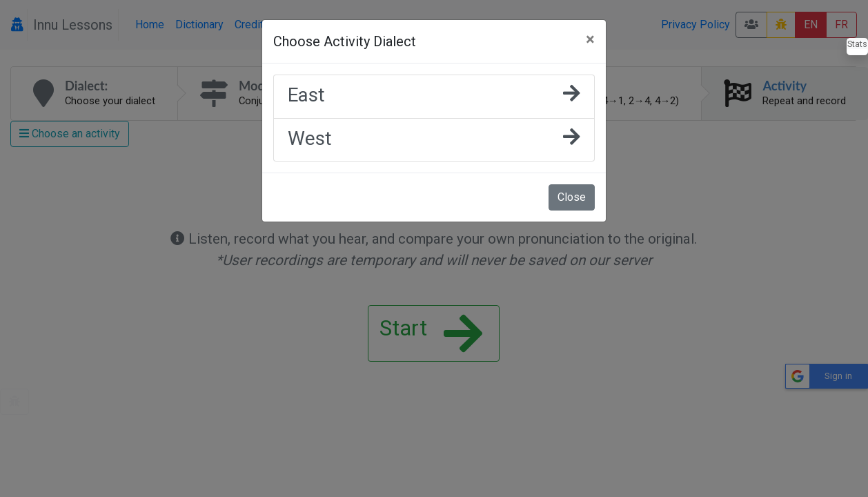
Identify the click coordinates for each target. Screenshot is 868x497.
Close (572, 197)
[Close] (590, 39)
